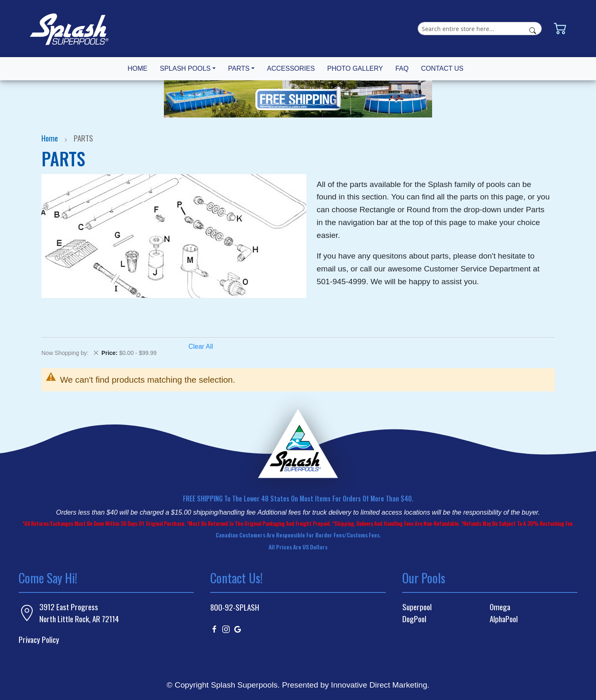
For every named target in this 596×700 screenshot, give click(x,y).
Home (50, 138)
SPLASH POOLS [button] (185, 68)
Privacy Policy (39, 639)
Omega (500, 607)
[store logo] (69, 29)
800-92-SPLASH (235, 607)
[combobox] (480, 29)
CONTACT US (442, 68)
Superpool (417, 607)
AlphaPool (504, 619)
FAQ (402, 68)
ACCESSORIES (291, 68)
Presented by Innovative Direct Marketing (354, 685)
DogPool (414, 619)
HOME (137, 68)
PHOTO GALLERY (355, 68)
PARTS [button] (239, 68)
